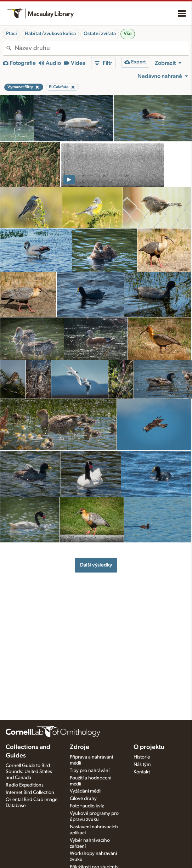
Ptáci (12, 34)
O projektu (149, 747)
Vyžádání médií (86, 791)
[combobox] (102, 48)
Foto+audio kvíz (87, 806)
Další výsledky (96, 565)
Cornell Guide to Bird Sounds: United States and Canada (29, 772)
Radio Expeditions (25, 785)
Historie (142, 757)
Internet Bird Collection (30, 793)
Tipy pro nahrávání (90, 771)
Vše (128, 34)
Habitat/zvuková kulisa (50, 34)
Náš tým (142, 765)
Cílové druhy (83, 799)
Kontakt (142, 772)
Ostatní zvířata (100, 34)
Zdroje (80, 747)
